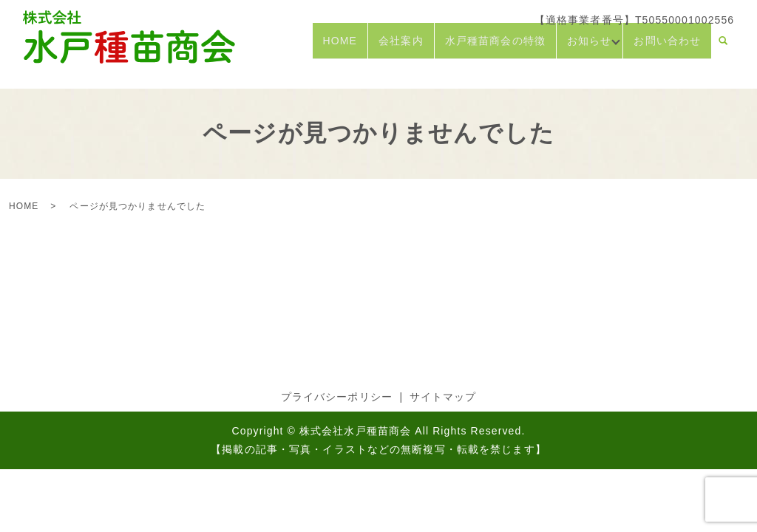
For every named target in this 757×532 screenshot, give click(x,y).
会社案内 (396, 47)
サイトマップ (443, 397)
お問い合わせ (667, 47)
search (723, 47)
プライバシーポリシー (337, 397)
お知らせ (585, 47)
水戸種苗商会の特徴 (491, 47)
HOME (335, 47)
